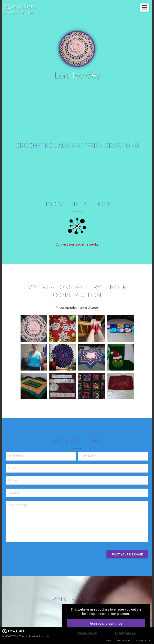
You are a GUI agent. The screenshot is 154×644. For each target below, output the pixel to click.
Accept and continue (106, 623)
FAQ (109, 640)
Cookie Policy (86, 633)
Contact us (143, 640)
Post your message (127, 554)
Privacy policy (125, 633)
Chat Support (124, 640)
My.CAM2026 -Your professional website (26, 633)
